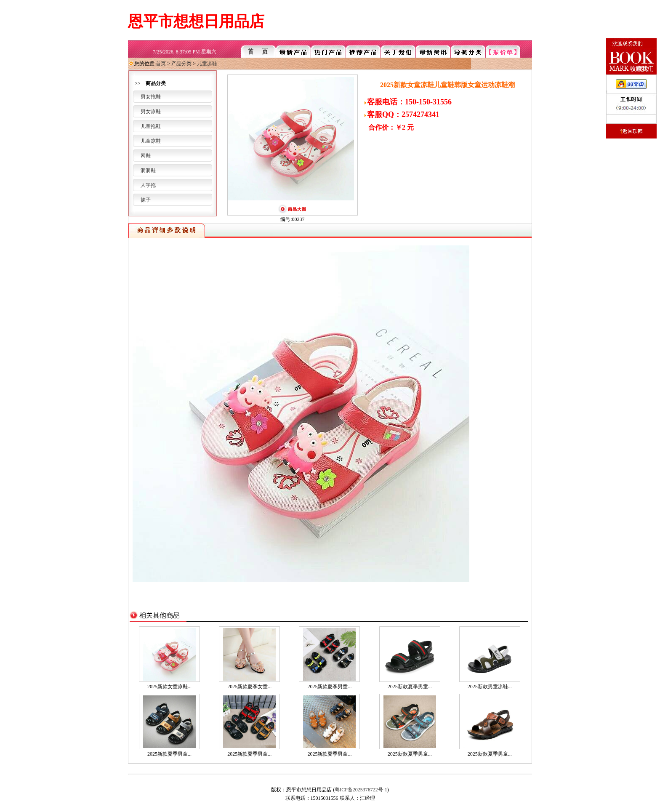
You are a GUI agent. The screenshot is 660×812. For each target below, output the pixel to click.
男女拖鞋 (151, 97)
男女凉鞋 (151, 112)
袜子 (146, 200)
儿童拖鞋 (151, 126)
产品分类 (181, 64)
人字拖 (148, 185)
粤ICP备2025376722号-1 (361, 790)
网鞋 (146, 156)
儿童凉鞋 (207, 64)
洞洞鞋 (148, 170)
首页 (161, 64)
